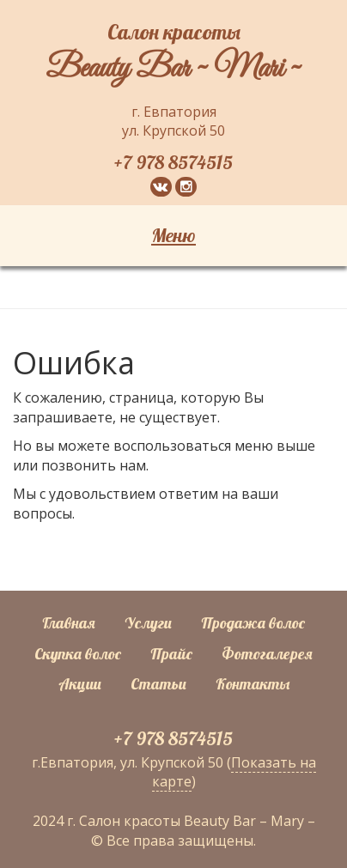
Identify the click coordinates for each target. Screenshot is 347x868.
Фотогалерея (267, 654)
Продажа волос (253, 623)
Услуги (148, 623)
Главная (69, 623)
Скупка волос (78, 654)
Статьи (158, 684)
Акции (80, 684)
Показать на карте (234, 772)
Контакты (253, 684)
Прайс (171, 654)
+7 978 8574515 (173, 162)
